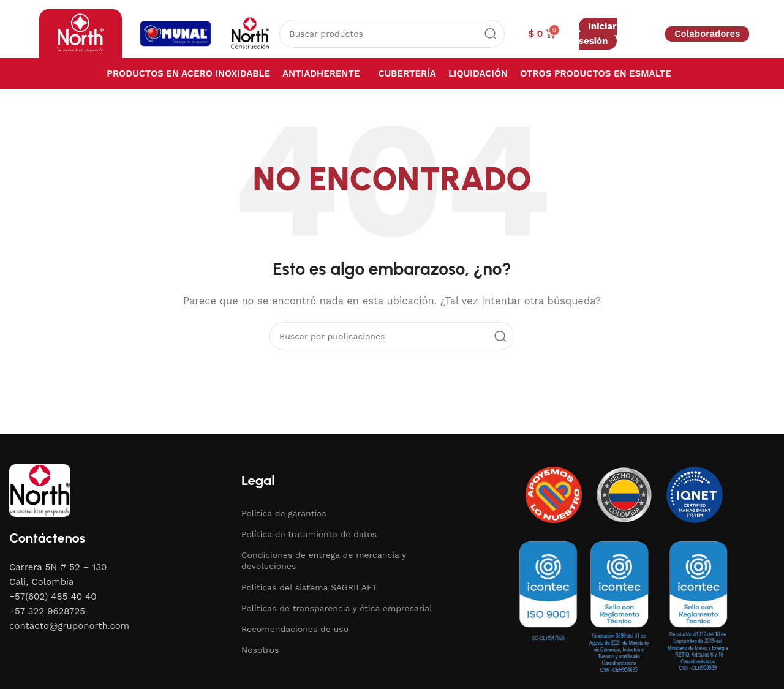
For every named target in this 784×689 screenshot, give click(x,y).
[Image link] (40, 489)
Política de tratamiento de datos (309, 534)
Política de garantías (284, 513)
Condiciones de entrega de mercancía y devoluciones (324, 560)
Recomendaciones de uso (295, 629)
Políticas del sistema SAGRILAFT (309, 587)
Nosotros (260, 650)
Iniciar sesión (597, 34)
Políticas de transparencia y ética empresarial (337, 608)
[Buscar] (392, 34)
